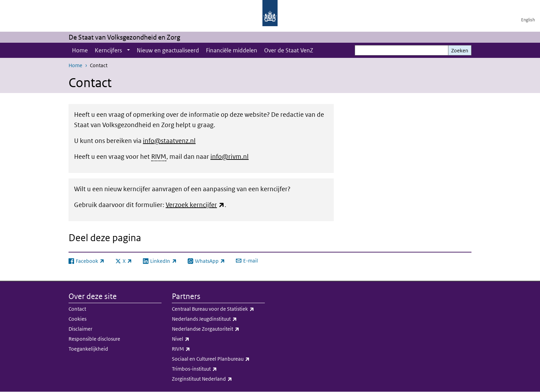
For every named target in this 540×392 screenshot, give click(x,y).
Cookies (77, 319)
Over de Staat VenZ (289, 50)
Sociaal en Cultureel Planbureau (218, 359)
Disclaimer (80, 329)
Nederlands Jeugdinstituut (218, 319)
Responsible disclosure (94, 339)
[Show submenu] (128, 50)
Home (80, 50)
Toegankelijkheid (88, 349)
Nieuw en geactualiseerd (168, 50)
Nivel (218, 339)
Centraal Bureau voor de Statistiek (218, 309)
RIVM (218, 349)
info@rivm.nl (230, 157)
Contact (77, 309)
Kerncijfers (108, 50)
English (528, 20)
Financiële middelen (232, 50)
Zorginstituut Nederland (218, 379)
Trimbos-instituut (218, 369)
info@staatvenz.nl (169, 141)
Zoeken (460, 50)
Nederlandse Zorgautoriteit (218, 329)
